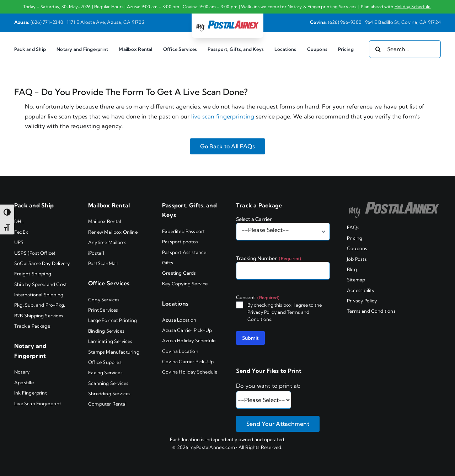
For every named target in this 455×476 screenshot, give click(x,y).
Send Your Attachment (278, 424)
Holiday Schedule (413, 7)
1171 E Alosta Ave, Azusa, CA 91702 (106, 22)
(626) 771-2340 (47, 22)
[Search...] (405, 49)
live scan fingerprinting (223, 116)
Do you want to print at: (268, 386)
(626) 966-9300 (345, 22)
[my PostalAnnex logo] (227, 20)
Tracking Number (269, 258)
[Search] (378, 49)
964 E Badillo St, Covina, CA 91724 (403, 22)
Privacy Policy (262, 312)
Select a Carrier (254, 219)
